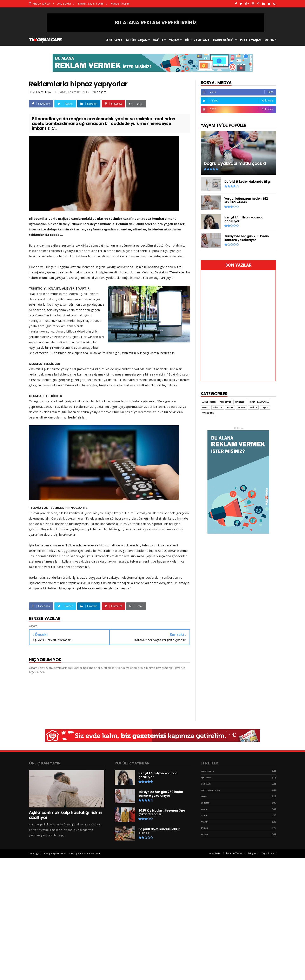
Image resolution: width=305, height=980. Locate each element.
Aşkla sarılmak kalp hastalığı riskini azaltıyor (66, 815)
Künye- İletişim (120, 4)
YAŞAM (174, 40)
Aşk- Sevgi (206, 778)
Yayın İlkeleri (269, 853)
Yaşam (102, 92)
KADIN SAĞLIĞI (224, 40)
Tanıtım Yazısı (234, 853)
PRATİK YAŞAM (251, 40)
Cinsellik (206, 784)
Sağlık (204, 828)
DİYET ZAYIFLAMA (197, 40)
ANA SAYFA (114, 40)
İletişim (252, 853)
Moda (204, 815)
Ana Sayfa (64, 4)
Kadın (204, 809)
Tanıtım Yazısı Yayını (91, 4)
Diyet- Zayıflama (210, 790)
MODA (269, 40)
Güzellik (205, 803)
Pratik (204, 822)
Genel (204, 796)
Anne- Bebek (207, 771)
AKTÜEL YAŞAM (137, 40)
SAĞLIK (158, 40)
